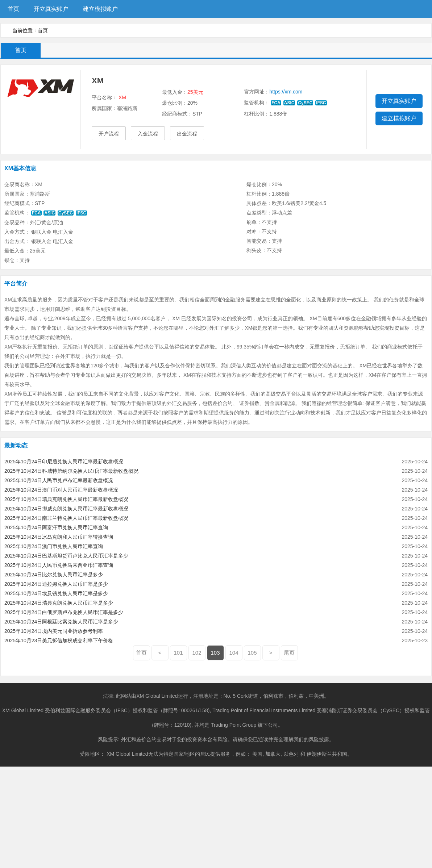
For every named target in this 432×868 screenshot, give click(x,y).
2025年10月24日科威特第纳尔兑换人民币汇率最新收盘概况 (71, 471)
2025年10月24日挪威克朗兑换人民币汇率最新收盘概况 (66, 509)
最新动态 (16, 445)
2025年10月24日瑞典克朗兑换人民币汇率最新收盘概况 (66, 499)
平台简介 (16, 283)
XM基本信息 (20, 168)
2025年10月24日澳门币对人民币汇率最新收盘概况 (61, 490)
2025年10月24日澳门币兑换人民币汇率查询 (54, 546)
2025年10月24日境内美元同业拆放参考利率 (54, 631)
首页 (13, 9)
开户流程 (109, 134)
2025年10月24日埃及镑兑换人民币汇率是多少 (56, 593)
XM (122, 97)
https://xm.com (286, 92)
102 (197, 653)
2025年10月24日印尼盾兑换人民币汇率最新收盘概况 (64, 462)
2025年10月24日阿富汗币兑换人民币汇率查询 (56, 527)
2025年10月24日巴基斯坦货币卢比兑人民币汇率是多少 (66, 556)
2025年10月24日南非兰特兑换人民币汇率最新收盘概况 (66, 518)
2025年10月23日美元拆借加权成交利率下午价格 (59, 640)
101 (178, 653)
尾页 (289, 653)
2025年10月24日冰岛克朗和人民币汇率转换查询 (59, 537)
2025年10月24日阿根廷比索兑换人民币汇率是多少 (61, 622)
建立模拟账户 (100, 9)
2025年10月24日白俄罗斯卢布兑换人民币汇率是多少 (64, 612)
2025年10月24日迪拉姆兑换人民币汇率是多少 (56, 584)
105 (252, 653)
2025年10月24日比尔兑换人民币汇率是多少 (54, 575)
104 (234, 653)
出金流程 (187, 134)
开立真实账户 (51, 9)
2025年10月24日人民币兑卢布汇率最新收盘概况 (59, 480)
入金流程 (148, 134)
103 (215, 653)
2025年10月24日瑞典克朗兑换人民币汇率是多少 (59, 603)
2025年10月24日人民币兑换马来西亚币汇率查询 (59, 565)
